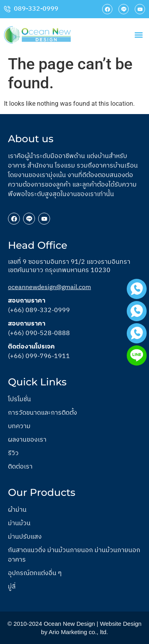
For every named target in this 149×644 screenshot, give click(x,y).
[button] (138, 35)
